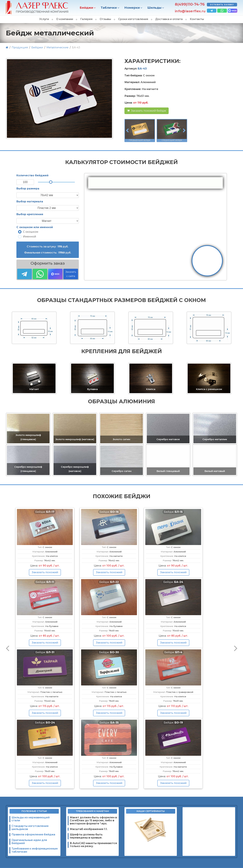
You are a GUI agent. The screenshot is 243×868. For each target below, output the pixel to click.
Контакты (197, 19)
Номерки (132, 8)
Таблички (109, 8)
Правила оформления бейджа (33, 834)
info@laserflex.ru (190, 11)
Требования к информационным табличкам (35, 850)
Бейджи (86, 8)
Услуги (44, 19)
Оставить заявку (222, 5)
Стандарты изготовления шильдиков (30, 828)
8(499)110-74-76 (190, 4)
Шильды (154, 8)
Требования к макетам (92, 811)
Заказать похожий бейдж (147, 111)
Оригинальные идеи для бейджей (29, 842)
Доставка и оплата (169, 19)
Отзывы (105, 19)
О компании (65, 19)
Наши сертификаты (151, 811)
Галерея (86, 19)
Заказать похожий (45, 572)
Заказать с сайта (71, 274)
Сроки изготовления (133, 19)
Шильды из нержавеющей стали (31, 819)
